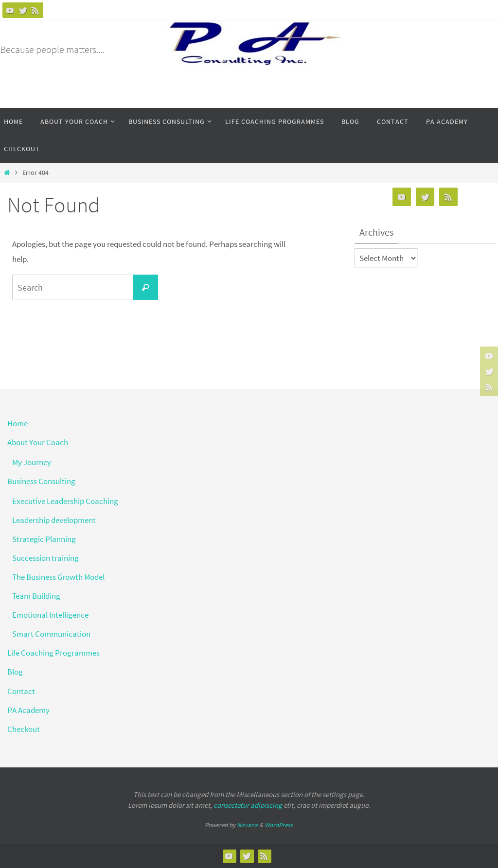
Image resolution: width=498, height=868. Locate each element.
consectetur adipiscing (248, 805)
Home (18, 423)
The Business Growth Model (58, 577)
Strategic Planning (44, 539)
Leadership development (54, 520)
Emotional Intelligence (50, 615)
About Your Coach (38, 442)
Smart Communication (51, 634)
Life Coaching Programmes (53, 653)
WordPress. (279, 825)
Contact (21, 691)
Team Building (36, 596)
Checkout (24, 729)
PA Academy (28, 710)
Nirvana (247, 825)
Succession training (45, 558)
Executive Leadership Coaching (65, 501)
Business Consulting (41, 481)
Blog (15, 672)
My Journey (32, 462)
